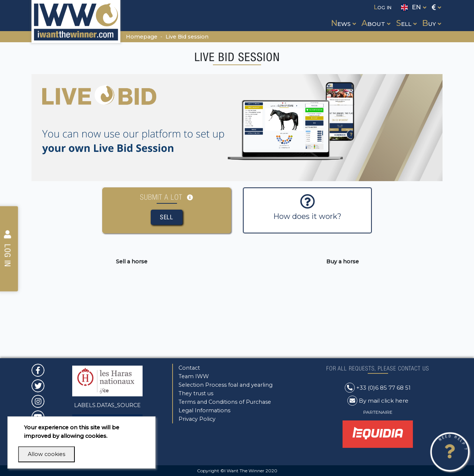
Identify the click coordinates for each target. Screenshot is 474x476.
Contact (189, 368)
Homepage (142, 37)
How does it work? (307, 207)
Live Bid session (187, 37)
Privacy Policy (197, 419)
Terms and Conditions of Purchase (225, 402)
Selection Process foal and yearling (226, 385)
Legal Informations (204, 410)
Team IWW (194, 376)
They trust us (196, 393)
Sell (167, 217)
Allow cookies (46, 454)
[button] (343, 16)
